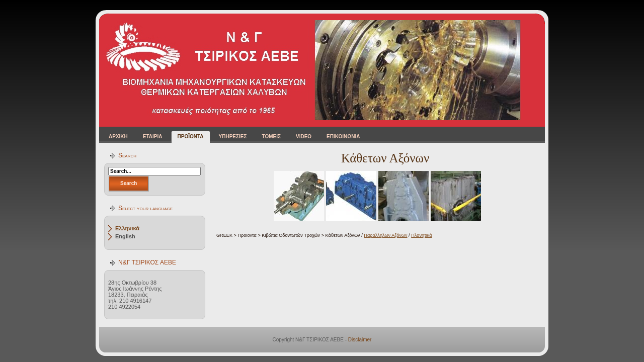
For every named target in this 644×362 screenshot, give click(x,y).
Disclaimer (360, 340)
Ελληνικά (127, 228)
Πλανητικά (421, 235)
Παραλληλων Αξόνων (385, 235)
